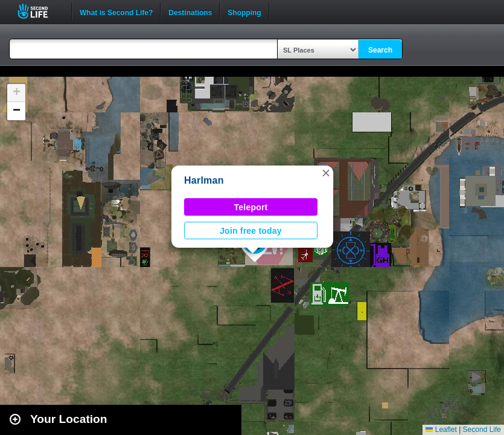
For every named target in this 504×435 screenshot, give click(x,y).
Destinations (190, 11)
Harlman (204, 180)
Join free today (251, 231)
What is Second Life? (116, 11)
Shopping (244, 11)
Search (380, 50)
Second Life (40, 11)
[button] (326, 173)
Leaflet (441, 430)
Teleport (251, 207)
